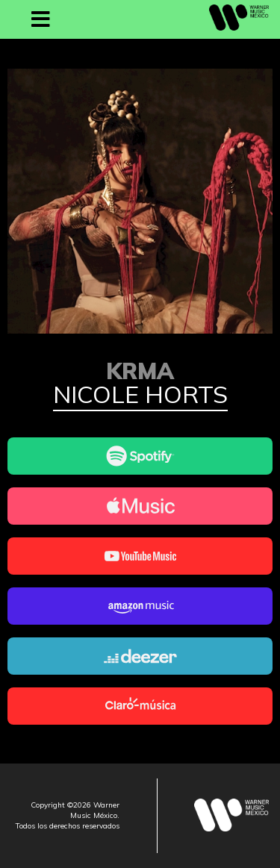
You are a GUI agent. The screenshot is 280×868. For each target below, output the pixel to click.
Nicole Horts (140, 396)
